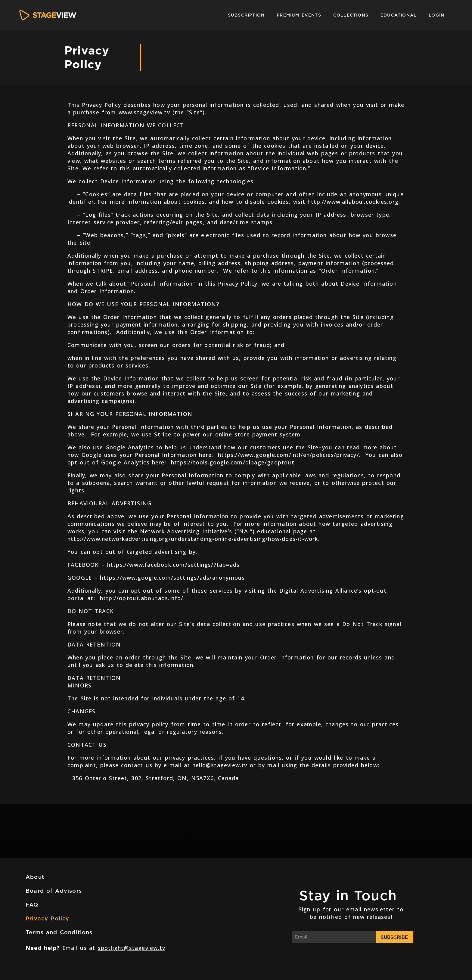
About (35, 877)
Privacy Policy (48, 918)
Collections (351, 15)
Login (436, 15)
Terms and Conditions (59, 932)
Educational (399, 15)
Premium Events (299, 15)
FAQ (32, 905)
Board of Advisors (54, 891)
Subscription (246, 15)
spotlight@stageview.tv (132, 948)
